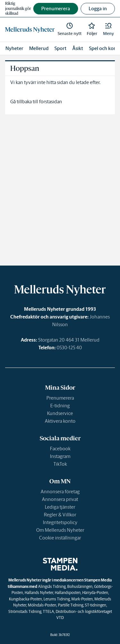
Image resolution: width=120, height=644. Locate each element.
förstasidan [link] (51, 102)
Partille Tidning (71, 605)
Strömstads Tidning (25, 611)
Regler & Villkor (60, 515)
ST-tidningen (96, 605)
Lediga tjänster (60, 507)
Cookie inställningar (60, 538)
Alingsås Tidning (52, 586)
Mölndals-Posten (42, 605)
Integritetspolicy (60, 522)
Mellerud (39, 48)
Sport (60, 48)
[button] (108, 30)
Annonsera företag (60, 491)
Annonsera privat (60, 499)
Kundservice (60, 413)
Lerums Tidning (57, 599)
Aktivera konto (60, 421)
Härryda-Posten (95, 593)
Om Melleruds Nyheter (60, 530)
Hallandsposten (68, 593)
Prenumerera (60, 398)
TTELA (48, 611)
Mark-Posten (82, 599)
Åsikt (78, 48)
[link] (30, 30)
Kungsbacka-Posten (25, 599)
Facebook (60, 449)
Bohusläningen (80, 586)
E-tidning (60, 406)
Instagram (60, 456)
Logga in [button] (98, 8)
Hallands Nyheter (39, 593)
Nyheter (14, 48)
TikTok (60, 464)
